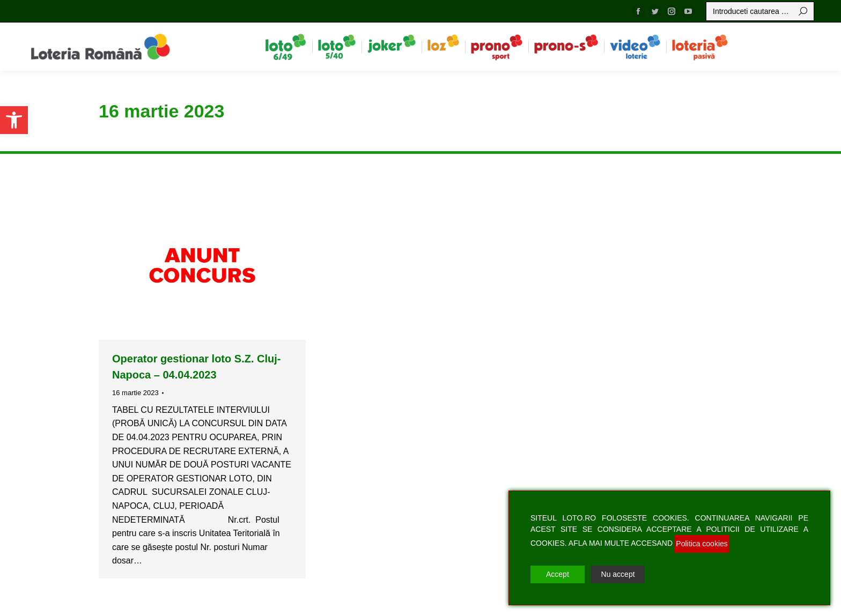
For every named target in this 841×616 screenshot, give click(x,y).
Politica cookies (702, 544)
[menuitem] (286, 47)
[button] (14, 120)
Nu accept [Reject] (618, 574)
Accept (558, 574)
